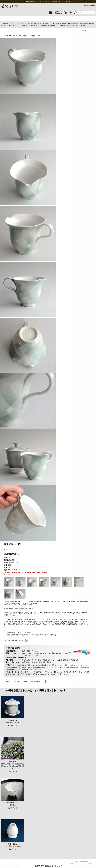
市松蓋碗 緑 (12, 720)
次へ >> (87, 31)
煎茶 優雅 (12, 762)
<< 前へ (79, 31)
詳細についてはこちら (31, 655)
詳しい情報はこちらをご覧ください (31, 670)
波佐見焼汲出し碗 (12, 803)
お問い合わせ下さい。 (37, 682)
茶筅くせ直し (12, 844)
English (87, 5)
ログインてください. (24, 633)
